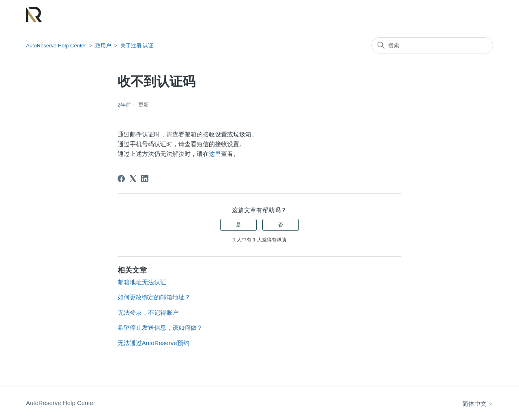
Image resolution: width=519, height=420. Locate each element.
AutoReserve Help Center (56, 46)
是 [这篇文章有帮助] (238, 225)
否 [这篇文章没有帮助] (281, 225)
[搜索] (432, 45)
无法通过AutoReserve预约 (153, 343)
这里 (215, 154)
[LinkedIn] (145, 179)
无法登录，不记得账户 (148, 312)
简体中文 (478, 404)
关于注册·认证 (137, 46)
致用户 (103, 46)
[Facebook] (121, 179)
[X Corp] (133, 179)
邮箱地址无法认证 (142, 282)
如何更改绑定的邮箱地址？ (154, 297)
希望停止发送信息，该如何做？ (160, 327)
